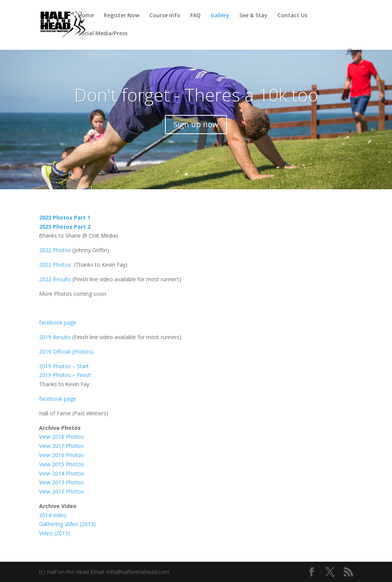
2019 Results (55, 337)
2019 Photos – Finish (65, 375)
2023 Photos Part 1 (65, 217)
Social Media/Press (103, 34)
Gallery (220, 16)
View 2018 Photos (61, 437)
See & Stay (253, 16)
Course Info (165, 16)
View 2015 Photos (61, 464)
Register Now (122, 16)
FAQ (195, 16)
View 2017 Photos (61, 446)
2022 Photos (55, 250)
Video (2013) (55, 533)
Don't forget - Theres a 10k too (196, 95)
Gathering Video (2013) (67, 524)
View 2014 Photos (61, 473)
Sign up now (196, 124)
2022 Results (55, 279)
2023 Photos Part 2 (65, 227)
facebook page (58, 322)
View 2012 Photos (61, 491)
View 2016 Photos (61, 455)
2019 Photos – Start (64, 366)
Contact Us (292, 16)
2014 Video (53, 515)
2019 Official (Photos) (66, 352)
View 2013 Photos (61, 482)
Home (86, 16)
